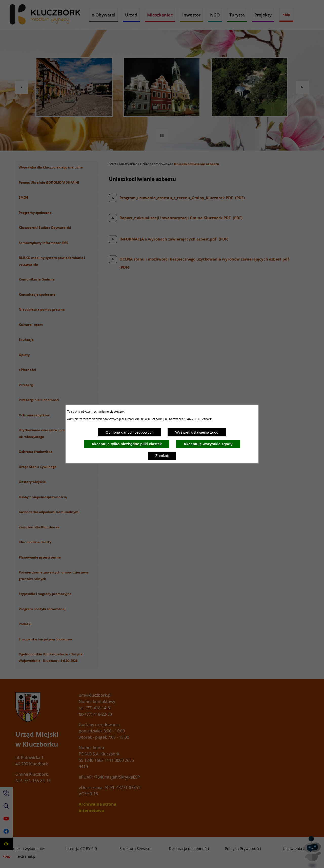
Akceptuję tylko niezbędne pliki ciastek (127, 444)
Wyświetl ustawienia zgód (197, 432)
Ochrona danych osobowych (129, 432)
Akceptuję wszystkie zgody (208, 444)
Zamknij (162, 456)
